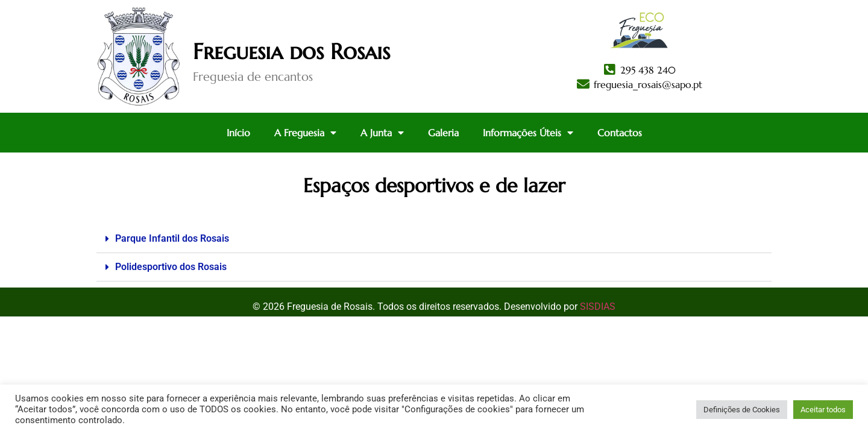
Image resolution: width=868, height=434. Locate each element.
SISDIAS (598, 307)
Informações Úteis (528, 133)
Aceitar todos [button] (823, 410)
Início (238, 133)
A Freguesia (305, 133)
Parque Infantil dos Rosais (172, 238)
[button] (434, 239)
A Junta (382, 133)
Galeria (443, 133)
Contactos (620, 133)
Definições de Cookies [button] (742, 410)
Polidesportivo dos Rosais (171, 267)
